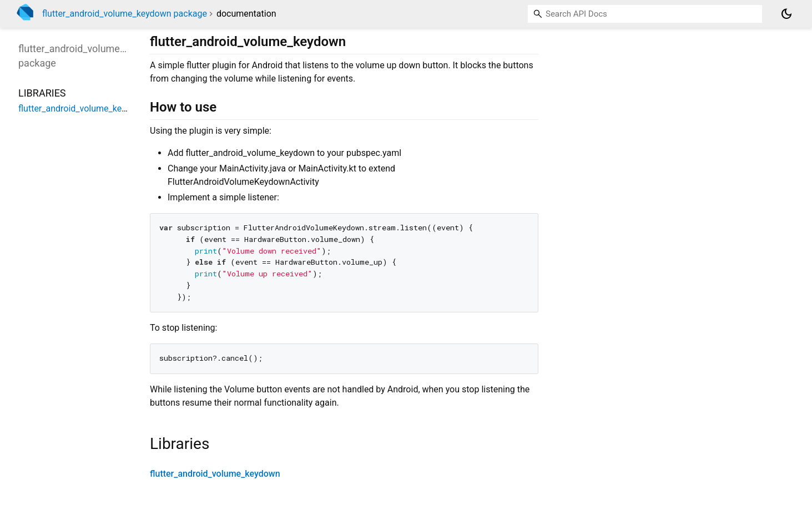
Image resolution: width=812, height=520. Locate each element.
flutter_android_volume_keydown (215, 474)
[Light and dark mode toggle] (786, 14)
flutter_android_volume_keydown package (125, 14)
